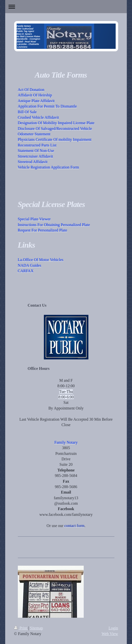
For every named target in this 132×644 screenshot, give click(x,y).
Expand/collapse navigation (66, 7)
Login (113, 628)
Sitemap (36, 628)
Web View (110, 634)
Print (21, 628)
